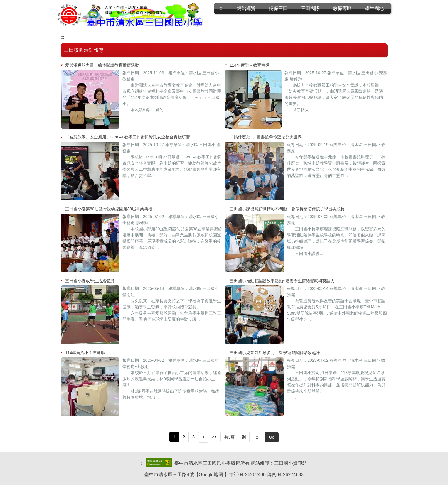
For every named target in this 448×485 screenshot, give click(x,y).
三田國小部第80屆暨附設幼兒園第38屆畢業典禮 (109, 209)
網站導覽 (246, 8)
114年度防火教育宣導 (249, 65)
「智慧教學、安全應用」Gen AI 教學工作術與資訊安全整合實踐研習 (128, 137)
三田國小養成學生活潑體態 (90, 281)
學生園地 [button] (374, 8)
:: (142, 463)
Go (272, 437)
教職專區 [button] (342, 8)
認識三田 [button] (278, 8)
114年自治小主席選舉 (85, 353)
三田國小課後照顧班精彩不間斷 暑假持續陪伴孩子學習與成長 (287, 209)
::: (222, 8)
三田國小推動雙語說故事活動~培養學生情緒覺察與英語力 (282, 281)
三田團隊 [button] (310, 8)
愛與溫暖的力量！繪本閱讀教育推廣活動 (102, 65)
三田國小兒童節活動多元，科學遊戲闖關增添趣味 (275, 353)
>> (214, 437)
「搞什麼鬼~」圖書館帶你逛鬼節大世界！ (268, 137)
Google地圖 (211, 475)
